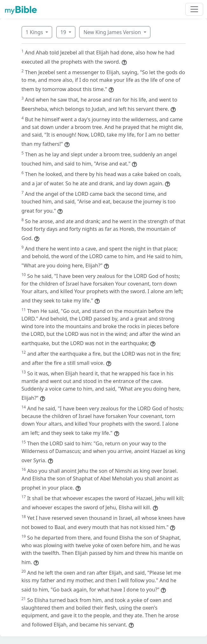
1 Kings (35, 32)
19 (64, 32)
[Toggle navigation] (194, 9)
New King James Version (113, 32)
